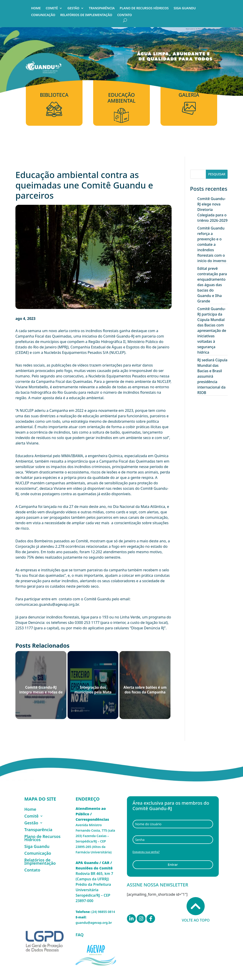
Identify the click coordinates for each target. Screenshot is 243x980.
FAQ (79, 935)
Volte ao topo (196, 910)
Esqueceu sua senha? (146, 852)
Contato (125, 15)
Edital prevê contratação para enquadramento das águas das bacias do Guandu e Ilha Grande (212, 285)
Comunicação (43, 15)
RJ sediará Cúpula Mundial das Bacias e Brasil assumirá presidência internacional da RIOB (213, 376)
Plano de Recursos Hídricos (144, 8)
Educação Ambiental (121, 98)
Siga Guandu (185, 8)
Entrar (173, 864)
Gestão (73, 8)
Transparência (102, 8)
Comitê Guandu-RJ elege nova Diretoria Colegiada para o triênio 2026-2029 (213, 210)
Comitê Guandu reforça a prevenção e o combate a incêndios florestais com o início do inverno (212, 244)
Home (36, 8)
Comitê (52, 8)
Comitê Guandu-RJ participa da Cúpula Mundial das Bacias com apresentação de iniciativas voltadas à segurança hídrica (212, 331)
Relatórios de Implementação (86, 15)
